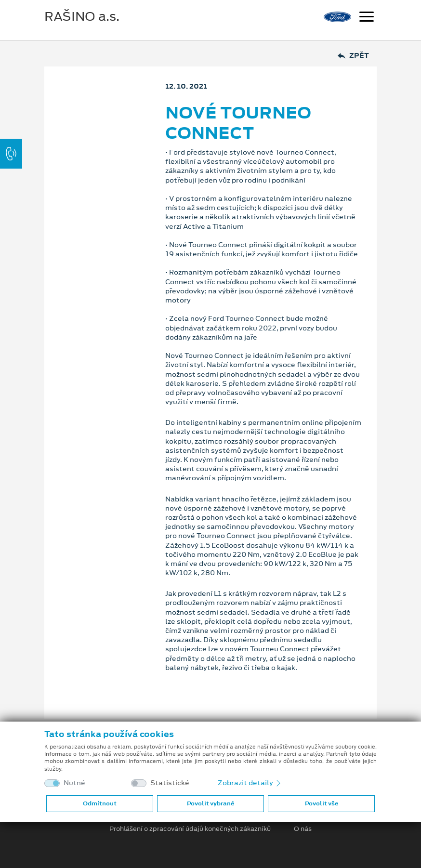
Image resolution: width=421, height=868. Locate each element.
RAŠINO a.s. (82, 16)
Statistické (170, 783)
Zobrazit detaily (250, 783)
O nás (303, 829)
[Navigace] (367, 18)
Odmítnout (100, 803)
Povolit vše (322, 803)
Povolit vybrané (210, 803)
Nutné (74, 783)
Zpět (353, 56)
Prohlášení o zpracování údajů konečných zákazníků (190, 829)
